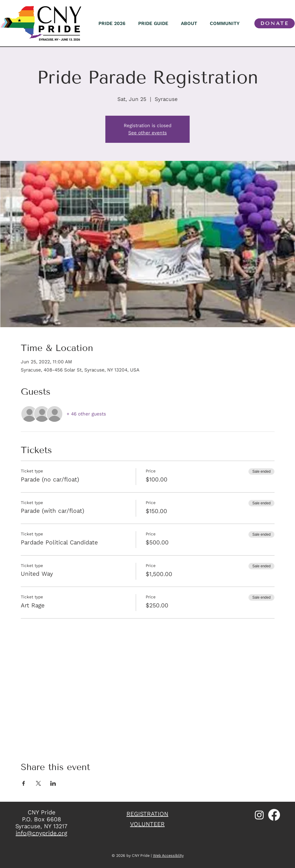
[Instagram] (259, 815)
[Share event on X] (38, 783)
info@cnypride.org (41, 833)
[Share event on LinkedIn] (53, 783)
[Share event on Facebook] (24, 783)
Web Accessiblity (168, 855)
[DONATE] (275, 23)
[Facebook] (274, 815)
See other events (147, 133)
